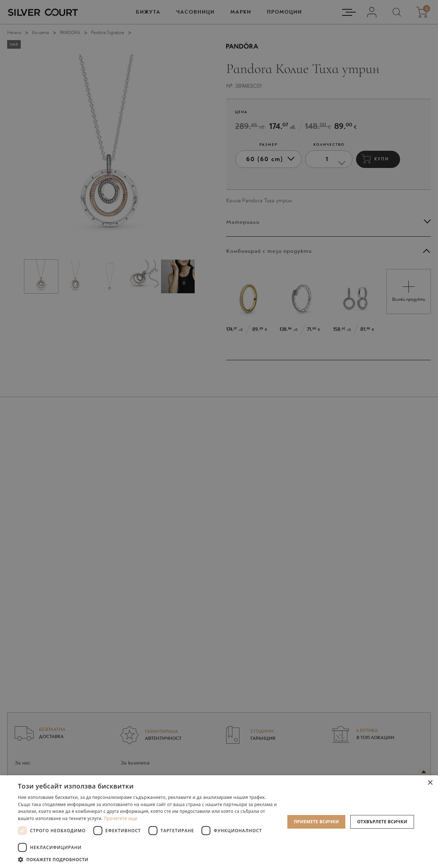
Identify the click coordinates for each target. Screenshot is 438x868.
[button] (147, 859)
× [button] (430, 783)
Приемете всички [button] (316, 822)
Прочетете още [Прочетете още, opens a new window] (121, 818)
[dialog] (219, 434)
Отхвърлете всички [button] (382, 822)
